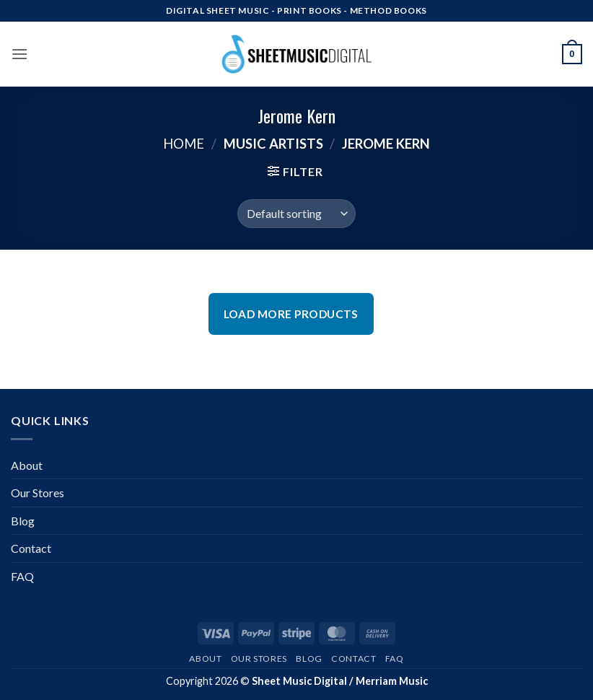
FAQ (22, 576)
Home (184, 144)
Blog (23, 521)
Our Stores (38, 493)
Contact (31, 548)
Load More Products (291, 314)
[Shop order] (296, 214)
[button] (19, 54)
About (27, 465)
